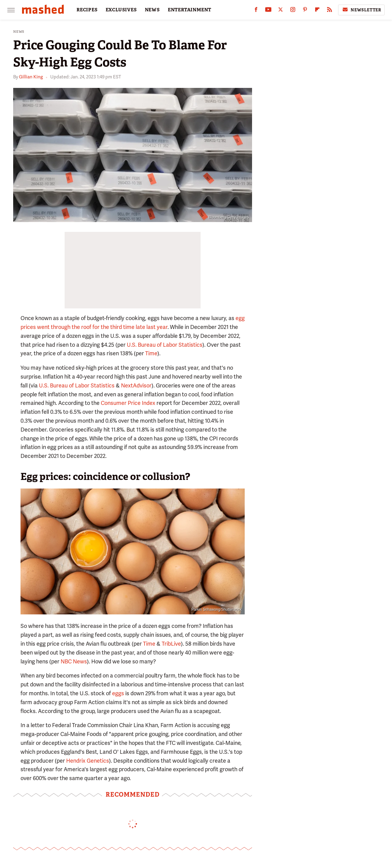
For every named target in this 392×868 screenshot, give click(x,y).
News (19, 32)
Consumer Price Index (128, 403)
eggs (118, 693)
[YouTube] (268, 11)
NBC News (74, 661)
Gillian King (31, 77)
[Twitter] (281, 11)
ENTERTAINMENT (190, 10)
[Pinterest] (305, 11)
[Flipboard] (317, 11)
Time (151, 353)
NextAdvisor (136, 385)
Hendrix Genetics (88, 761)
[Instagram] (293, 11)
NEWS (152, 10)
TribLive (171, 644)
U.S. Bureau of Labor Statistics (165, 345)
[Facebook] (256, 11)
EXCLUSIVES (121, 10)
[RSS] (330, 11)
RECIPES (87, 10)
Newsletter (361, 10)
